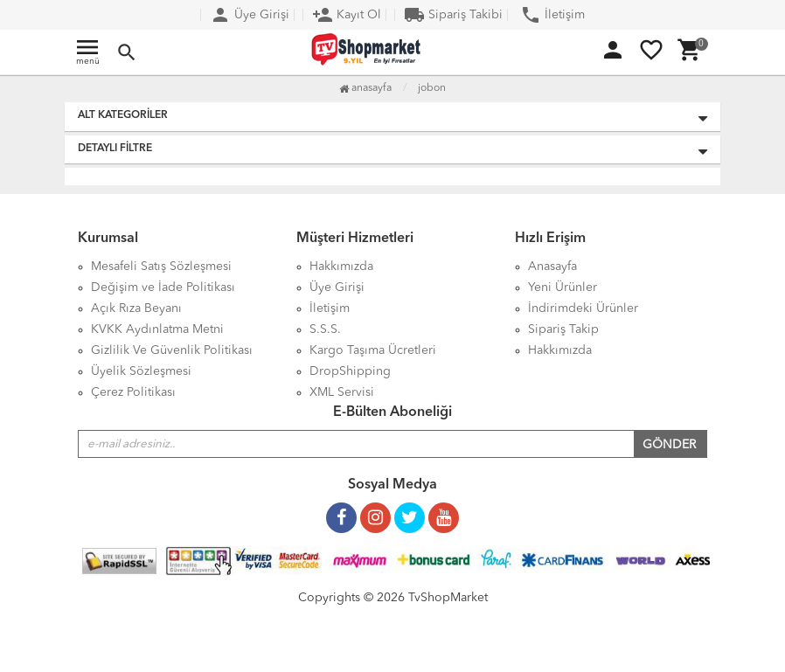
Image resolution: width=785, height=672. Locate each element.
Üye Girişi (250, 15)
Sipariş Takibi (453, 15)
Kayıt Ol (347, 15)
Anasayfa (365, 88)
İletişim (552, 15)
